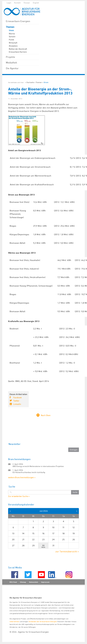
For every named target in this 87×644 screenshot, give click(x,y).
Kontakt (17, 3)
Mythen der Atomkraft (18, 49)
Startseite (30, 82)
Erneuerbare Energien (18, 21)
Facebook (17, 397)
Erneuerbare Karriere (18, 52)
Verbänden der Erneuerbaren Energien (43, 621)
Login (9, 3)
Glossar (27, 3)
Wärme (12, 34)
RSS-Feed (13, 582)
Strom (11, 30)
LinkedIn (17, 404)
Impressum (45, 582)
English (36, 3)
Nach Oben (46, 415)
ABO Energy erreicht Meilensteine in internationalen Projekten (38, 466)
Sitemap (23, 582)
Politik (12, 40)
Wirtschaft (13, 43)
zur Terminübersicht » (67, 551)
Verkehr (12, 36)
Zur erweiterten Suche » (19, 496)
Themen (10, 27)
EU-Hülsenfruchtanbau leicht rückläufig (29, 472)
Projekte (10, 57)
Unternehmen (14, 621)
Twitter (16, 401)
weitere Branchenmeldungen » (22, 477)
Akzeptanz (13, 46)
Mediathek (12, 63)
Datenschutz (34, 582)
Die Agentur (12, 68)
